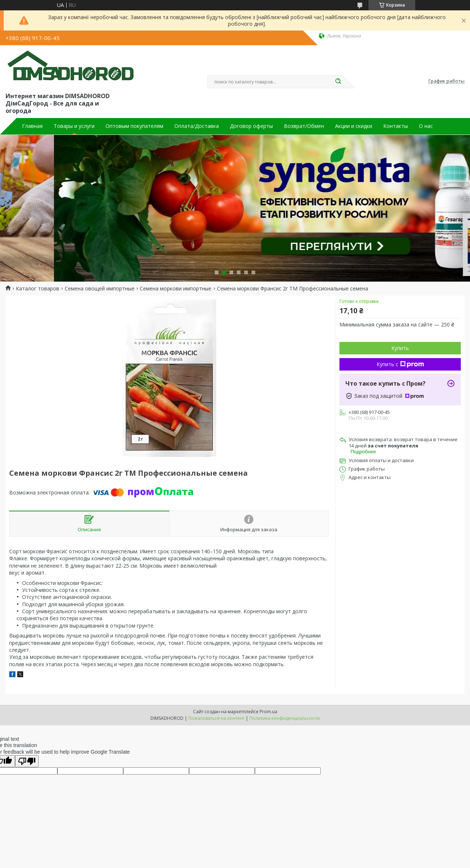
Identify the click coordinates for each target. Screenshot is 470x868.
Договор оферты (251, 126)
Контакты (396, 126)
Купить (400, 348)
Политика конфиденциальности (285, 718)
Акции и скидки (354, 126)
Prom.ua (268, 712)
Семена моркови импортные (176, 289)
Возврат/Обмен (304, 126)
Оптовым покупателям (134, 126)
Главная (32, 126)
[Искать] (338, 82)
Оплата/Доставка (197, 126)
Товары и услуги (74, 126)
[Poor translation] (27, 761)
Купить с (400, 364)
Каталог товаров (38, 289)
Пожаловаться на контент (216, 718)
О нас (426, 126)
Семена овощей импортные (100, 289)
